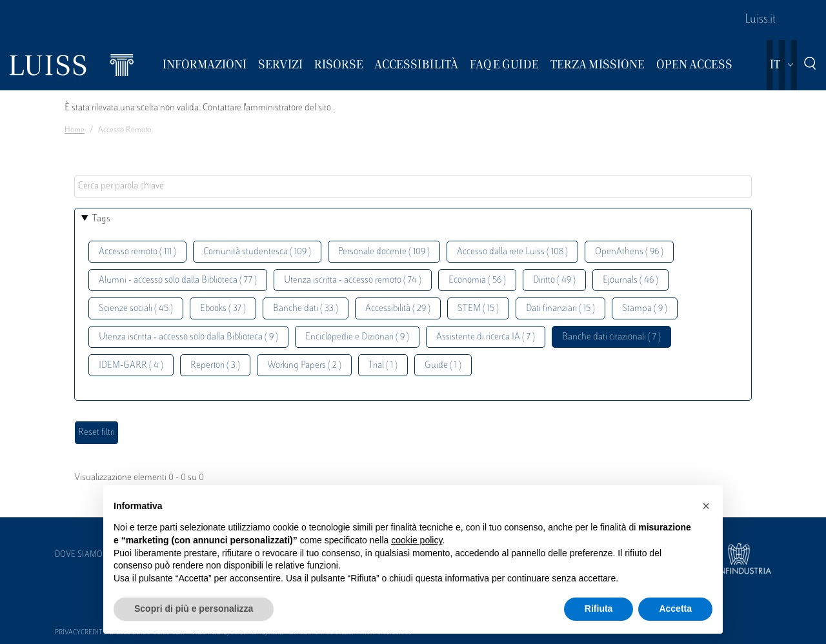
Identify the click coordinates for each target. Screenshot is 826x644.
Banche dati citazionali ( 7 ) (611, 337)
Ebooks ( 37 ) (223, 309)
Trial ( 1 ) (383, 366)
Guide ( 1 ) (443, 366)
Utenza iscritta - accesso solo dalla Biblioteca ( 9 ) (188, 337)
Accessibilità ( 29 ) (398, 309)
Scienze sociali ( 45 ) (136, 309)
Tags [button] (101, 219)
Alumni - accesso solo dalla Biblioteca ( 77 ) (178, 280)
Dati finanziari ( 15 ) (560, 309)
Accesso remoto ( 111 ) (137, 252)
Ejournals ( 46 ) (630, 280)
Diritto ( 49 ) (554, 280)
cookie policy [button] (417, 540)
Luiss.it (760, 20)
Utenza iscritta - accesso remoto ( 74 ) (353, 280)
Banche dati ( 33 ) (306, 309)
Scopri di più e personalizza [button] (194, 609)
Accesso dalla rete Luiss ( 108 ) (512, 252)
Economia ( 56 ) (477, 280)
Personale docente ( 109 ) (384, 252)
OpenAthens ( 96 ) (629, 252)
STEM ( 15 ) (478, 309)
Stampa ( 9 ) (645, 309)
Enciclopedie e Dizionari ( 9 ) (357, 337)
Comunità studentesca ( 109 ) (257, 252)
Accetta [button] (675, 609)
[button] (706, 506)
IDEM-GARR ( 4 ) (131, 366)
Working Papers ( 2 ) (304, 366)
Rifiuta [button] (599, 609)
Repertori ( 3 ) (215, 366)
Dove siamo (79, 555)
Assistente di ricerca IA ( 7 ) (486, 337)
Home (75, 130)
